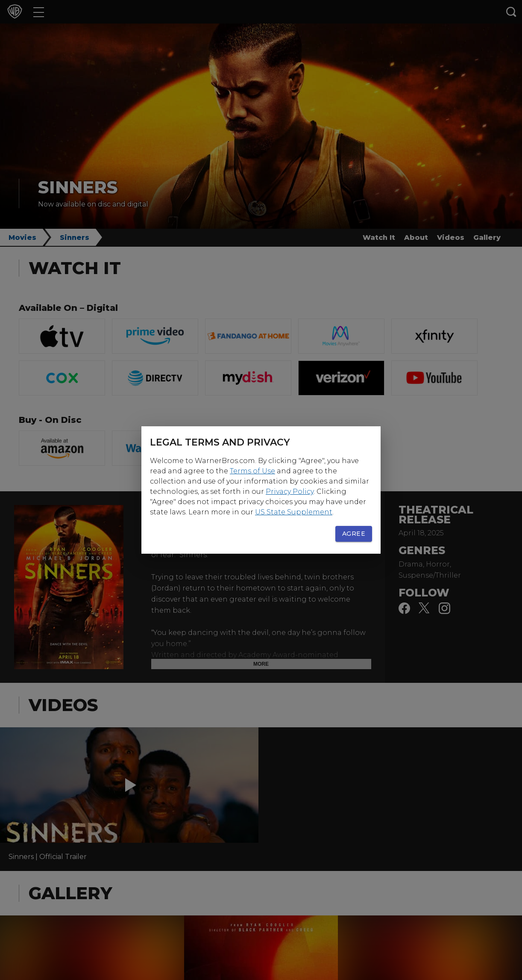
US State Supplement (294, 512)
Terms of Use (252, 471)
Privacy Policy (290, 491)
